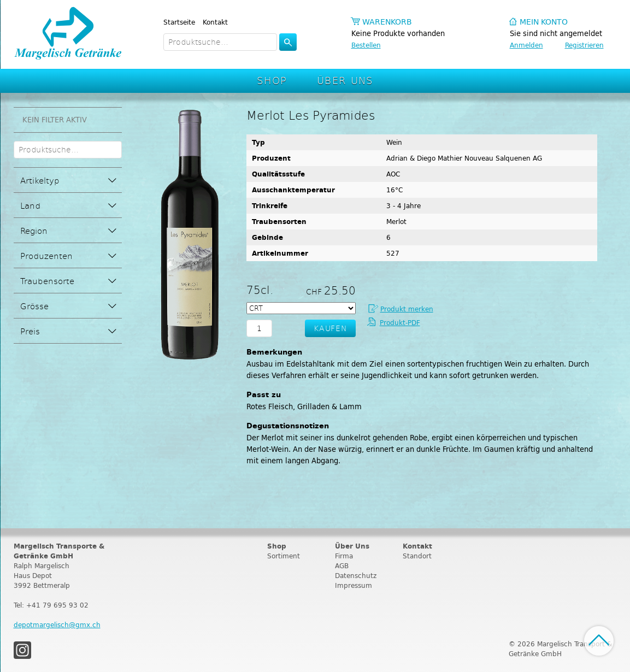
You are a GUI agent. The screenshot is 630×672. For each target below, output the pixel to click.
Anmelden (526, 45)
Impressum (354, 585)
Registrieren (584, 45)
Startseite (179, 22)
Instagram (22, 650)
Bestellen (366, 45)
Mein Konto (544, 22)
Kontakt (215, 22)
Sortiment (284, 556)
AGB (342, 566)
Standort (417, 556)
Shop (272, 80)
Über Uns (345, 80)
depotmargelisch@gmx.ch (57, 625)
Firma (344, 556)
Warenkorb (387, 22)
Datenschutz (356, 576)
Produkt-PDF (400, 323)
